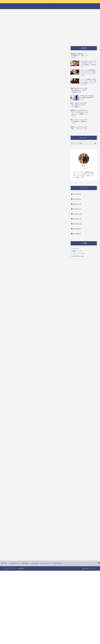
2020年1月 (77, 209)
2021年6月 (77, 194)
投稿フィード (77, 251)
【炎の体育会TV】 (11, 16)
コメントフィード (79, 254)
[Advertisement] (34, 51)
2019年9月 (77, 229)
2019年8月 (77, 234)
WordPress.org (78, 256)
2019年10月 (77, 224)
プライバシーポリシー (10, 568)
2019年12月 (77, 214)
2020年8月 (77, 199)
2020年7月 (77, 204)
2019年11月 (77, 219)
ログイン (75, 248)
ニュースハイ (50, 6)
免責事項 (22, 568)
